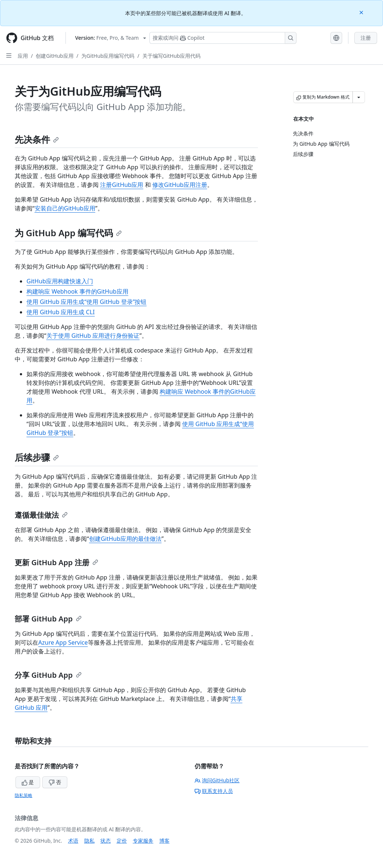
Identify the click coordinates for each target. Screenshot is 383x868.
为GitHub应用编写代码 (108, 56)
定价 (122, 841)
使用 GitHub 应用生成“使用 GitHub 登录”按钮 (86, 302)
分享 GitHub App (48, 675)
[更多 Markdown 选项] (359, 97)
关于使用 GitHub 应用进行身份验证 (93, 336)
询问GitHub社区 (217, 780)
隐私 (89, 841)
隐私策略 (24, 795)
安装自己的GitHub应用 (65, 208)
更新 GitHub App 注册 (56, 562)
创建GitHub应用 (55, 56)
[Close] (362, 12)
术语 (73, 841)
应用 (23, 56)
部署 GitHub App (48, 619)
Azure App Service (63, 642)
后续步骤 (37, 457)
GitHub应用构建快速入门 (60, 281)
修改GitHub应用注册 (180, 185)
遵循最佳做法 (41, 515)
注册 (366, 38)
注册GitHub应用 (122, 185)
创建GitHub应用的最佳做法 (125, 539)
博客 (164, 841)
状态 (106, 841)
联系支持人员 (214, 791)
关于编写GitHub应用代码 (172, 56)
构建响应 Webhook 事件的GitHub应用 (77, 291)
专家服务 (143, 841)
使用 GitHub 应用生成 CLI (61, 312)
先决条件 (37, 139)
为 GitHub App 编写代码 (68, 233)
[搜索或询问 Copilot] (223, 38)
